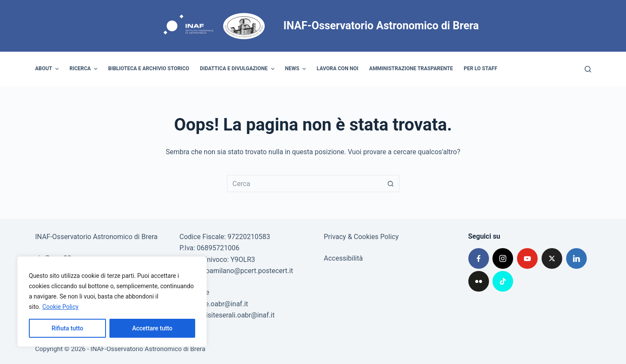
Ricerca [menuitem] (84, 69)
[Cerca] (588, 69)
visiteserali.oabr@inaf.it (238, 315)
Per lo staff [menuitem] (480, 68)
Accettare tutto (153, 328)
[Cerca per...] (305, 184)
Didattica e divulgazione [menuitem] (238, 69)
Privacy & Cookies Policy (361, 237)
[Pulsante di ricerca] (391, 184)
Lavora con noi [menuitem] (338, 68)
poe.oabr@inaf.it (223, 304)
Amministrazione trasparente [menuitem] (411, 68)
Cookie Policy (60, 307)
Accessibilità (344, 258)
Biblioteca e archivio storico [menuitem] (149, 68)
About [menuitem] (48, 69)
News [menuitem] (297, 69)
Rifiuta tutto (68, 328)
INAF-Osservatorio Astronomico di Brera (381, 26)
